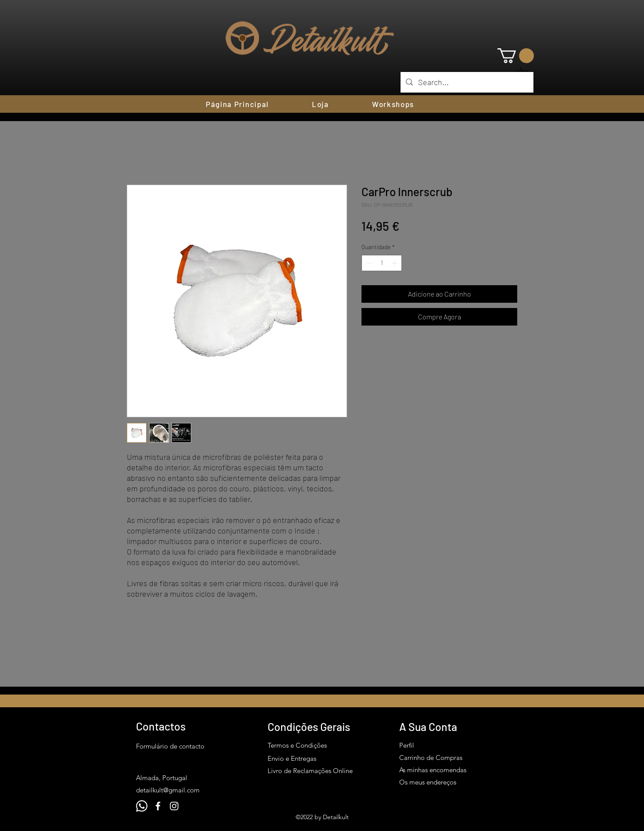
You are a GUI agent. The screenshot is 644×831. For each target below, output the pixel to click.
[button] (516, 56)
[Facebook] (158, 806)
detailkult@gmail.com (168, 790)
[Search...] (467, 82)
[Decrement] (368, 263)
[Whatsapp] (142, 806)
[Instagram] (174, 806)
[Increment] (395, 263)
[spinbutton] (382, 263)
